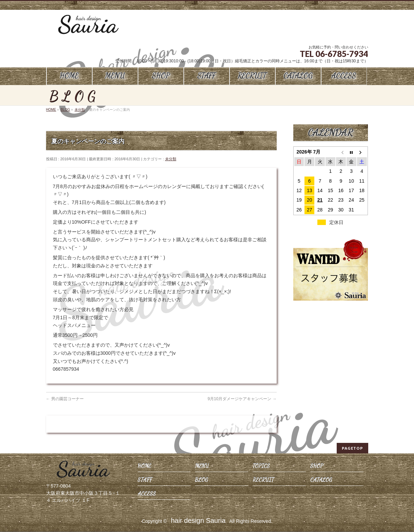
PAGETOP (352, 448)
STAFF (145, 480)
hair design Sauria (198, 520)
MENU (202, 466)
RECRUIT (263, 480)
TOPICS (261, 466)
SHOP (317, 466)
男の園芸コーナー (65, 399)
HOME (144, 466)
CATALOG (321, 480)
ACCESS (147, 494)
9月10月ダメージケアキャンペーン (242, 399)
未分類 (171, 159)
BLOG (201, 480)
